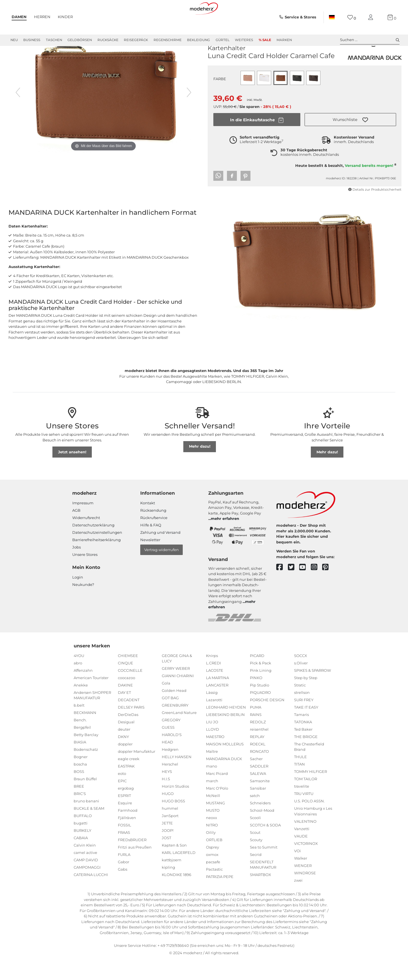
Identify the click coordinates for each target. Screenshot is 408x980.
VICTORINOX (306, 864)
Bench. (80, 740)
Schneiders (260, 823)
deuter (124, 750)
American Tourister (91, 698)
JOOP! (168, 851)
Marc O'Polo (217, 809)
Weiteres (244, 40)
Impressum (83, 523)
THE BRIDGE (306, 757)
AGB (76, 531)
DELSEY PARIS (131, 728)
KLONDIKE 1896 (177, 895)
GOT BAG (170, 718)
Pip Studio (260, 705)
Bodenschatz (86, 770)
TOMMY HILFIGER (311, 792)
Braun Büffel (85, 799)
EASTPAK (126, 786)
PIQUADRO (260, 713)
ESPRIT (124, 816)
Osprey (212, 868)
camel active (85, 873)
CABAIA (81, 858)
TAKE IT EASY (306, 728)
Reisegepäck (136, 40)
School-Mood (262, 831)
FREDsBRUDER (132, 860)
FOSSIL (125, 845)
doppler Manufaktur (137, 772)
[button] (350, 140)
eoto (122, 794)
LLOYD (212, 750)
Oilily (211, 853)
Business (32, 40)
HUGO (168, 814)
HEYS (167, 792)
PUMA (256, 728)
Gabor (124, 882)
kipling (168, 888)
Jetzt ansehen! (72, 472)
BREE (79, 807)
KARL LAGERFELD (179, 873)
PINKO (256, 698)
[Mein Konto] (372, 17)
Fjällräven (127, 838)
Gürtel (223, 40)
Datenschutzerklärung (93, 545)
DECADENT (129, 720)
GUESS (168, 748)
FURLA (124, 875)
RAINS (256, 735)
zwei (298, 901)
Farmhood (128, 831)
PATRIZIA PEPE (220, 897)
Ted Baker (303, 750)
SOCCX (301, 676)
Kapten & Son (174, 866)
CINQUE (126, 683)
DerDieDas (128, 735)
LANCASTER (217, 705)
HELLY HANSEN (177, 777)
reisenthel (259, 750)
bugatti (81, 843)
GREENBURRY (175, 726)
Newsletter (150, 560)
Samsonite (260, 801)
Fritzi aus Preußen (135, 868)
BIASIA (80, 762)
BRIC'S (80, 814)
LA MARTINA (217, 698)
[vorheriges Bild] (18, 113)
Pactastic (214, 890)
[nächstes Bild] (189, 113)
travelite (302, 807)
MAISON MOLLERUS (225, 764)
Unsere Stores (85, 575)
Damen (19, 17)
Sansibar (258, 809)
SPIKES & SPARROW (313, 691)
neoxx (212, 838)
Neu (14, 40)
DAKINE (125, 705)
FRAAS (124, 853)
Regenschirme (168, 40)
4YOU (79, 676)
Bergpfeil (82, 748)
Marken (284, 40)
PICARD (257, 676)
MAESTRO (215, 757)
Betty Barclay (86, 755)
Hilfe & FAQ (151, 545)
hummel (170, 829)
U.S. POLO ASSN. (309, 821)
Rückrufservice (154, 538)
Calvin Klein (85, 866)
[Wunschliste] (352, 17)
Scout (255, 853)
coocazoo (127, 698)
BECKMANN (85, 733)
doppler (125, 764)
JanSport (170, 836)
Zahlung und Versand (160, 553)
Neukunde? (83, 605)
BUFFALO (83, 836)
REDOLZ (258, 742)
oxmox (212, 875)
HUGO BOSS (173, 821)
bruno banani (86, 821)
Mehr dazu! (200, 467)
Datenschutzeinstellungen (97, 553)
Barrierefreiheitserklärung (96, 560)
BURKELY (82, 851)
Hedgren (170, 770)
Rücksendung (153, 531)
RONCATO (259, 772)
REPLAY (257, 757)
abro (78, 683)
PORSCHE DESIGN (267, 720)
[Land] (332, 17)
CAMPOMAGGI (87, 888)
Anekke (81, 705)
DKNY (123, 757)
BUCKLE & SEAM (89, 829)
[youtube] (305, 588)
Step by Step (306, 698)
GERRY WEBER (176, 689)
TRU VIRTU (304, 814)
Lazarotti (214, 720)
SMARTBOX (261, 895)
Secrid (256, 875)
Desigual (126, 742)
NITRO (212, 845)
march (212, 801)
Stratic (300, 705)
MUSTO (213, 831)
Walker (301, 879)
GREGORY (171, 740)
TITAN (299, 785)
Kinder (65, 17)
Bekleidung (198, 40)
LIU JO (212, 742)
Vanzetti (302, 849)
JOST (166, 858)
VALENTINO (305, 842)
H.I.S (166, 799)
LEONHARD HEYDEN (226, 728)
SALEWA (258, 794)
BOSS (79, 792)
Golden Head (174, 711)
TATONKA (303, 742)
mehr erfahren (225, 539)
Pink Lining (261, 691)
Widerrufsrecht (86, 538)
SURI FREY (304, 720)
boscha (80, 785)
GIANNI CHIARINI (178, 696)
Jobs (76, 567)
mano (212, 786)
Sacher (256, 779)
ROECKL (258, 764)
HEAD (167, 762)
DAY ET (124, 713)
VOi (297, 871)
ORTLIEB (214, 860)
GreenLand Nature (179, 733)
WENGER (303, 886)
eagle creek (129, 779)
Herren (42, 17)
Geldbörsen (80, 40)
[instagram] (317, 588)
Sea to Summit (264, 868)
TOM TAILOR (306, 799)
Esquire (125, 823)
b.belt (79, 726)
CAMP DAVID (86, 880)
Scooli (255, 838)
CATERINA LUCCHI (91, 895)
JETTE (167, 843)
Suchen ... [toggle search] (370, 40)
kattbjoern (172, 880)
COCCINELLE (130, 691)
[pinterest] (328, 588)
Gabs (123, 890)
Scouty (256, 860)
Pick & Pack (261, 683)
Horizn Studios (175, 807)
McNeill (213, 816)
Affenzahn (83, 691)
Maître (212, 772)
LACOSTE (215, 691)
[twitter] (294, 588)
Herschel (170, 785)
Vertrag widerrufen (161, 570)
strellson (302, 713)
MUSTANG (215, 823)
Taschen (54, 40)
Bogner (81, 777)
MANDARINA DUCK (228, 59)
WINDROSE (305, 893)
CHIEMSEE (128, 676)
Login (78, 598)
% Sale (265, 40)
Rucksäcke (108, 40)
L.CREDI (213, 683)
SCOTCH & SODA (265, 845)
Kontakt (148, 523)
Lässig (212, 713)
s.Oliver (301, 683)
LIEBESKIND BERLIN (225, 735)
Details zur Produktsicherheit (375, 210)
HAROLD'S (172, 755)
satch (255, 816)
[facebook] (282, 588)
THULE (300, 777)
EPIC (122, 801)
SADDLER (259, 786)
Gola (166, 703)
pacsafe (213, 882)
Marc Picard (217, 794)
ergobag (126, 809)
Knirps (212, 676)
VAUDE (301, 856)
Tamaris (301, 735)
